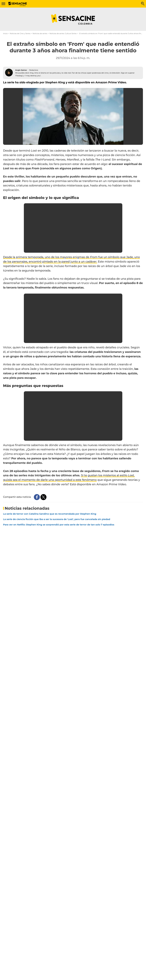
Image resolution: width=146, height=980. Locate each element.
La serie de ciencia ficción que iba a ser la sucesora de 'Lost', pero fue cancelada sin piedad (57, 519)
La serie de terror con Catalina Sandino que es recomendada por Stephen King (50, 514)
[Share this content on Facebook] (37, 497)
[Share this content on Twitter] (43, 497)
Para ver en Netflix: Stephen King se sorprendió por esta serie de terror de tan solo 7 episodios (59, 525)
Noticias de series (40, 33)
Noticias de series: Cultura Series (63, 33)
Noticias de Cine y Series (20, 33)
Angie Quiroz (21, 70)
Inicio (5, 33)
